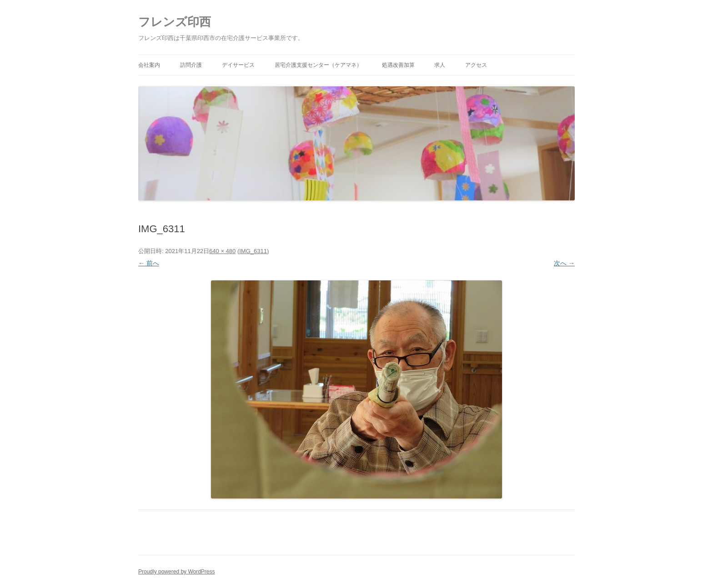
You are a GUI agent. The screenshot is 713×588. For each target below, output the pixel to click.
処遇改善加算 (398, 65)
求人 (440, 65)
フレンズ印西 (175, 22)
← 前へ (149, 263)
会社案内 (149, 65)
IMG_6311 (253, 251)
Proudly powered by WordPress (177, 572)
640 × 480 (222, 251)
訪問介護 (191, 65)
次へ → (564, 263)
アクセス (476, 65)
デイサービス (238, 65)
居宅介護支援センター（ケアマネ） (318, 65)
